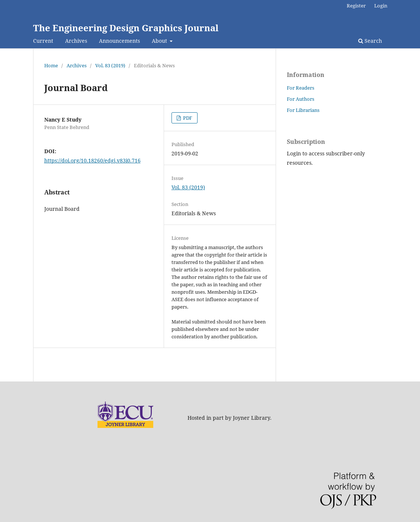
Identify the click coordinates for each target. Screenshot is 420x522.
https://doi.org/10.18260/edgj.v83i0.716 (92, 160)
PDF (187, 118)
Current (43, 41)
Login (381, 6)
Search (370, 41)
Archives (76, 41)
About (160, 41)
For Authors (301, 99)
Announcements (119, 41)
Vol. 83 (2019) (110, 65)
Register (356, 6)
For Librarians (303, 110)
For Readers (301, 88)
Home (51, 65)
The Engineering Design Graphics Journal (126, 28)
